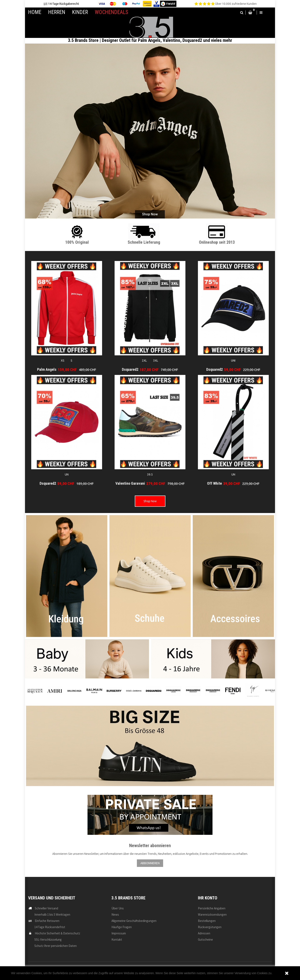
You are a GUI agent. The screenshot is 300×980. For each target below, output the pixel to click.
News (115, 914)
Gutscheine (205, 939)
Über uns (118, 908)
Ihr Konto (208, 898)
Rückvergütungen (210, 927)
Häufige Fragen (122, 927)
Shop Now (150, 501)
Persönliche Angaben (212, 908)
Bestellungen (207, 921)
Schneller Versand (46, 908)
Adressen (204, 933)
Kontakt (117, 939)
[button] (242, 12)
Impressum (119, 933)
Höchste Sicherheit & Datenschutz (57, 933)
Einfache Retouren (47, 921)
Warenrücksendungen (212, 914)
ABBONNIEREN (150, 863)
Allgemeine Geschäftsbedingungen (134, 921)
